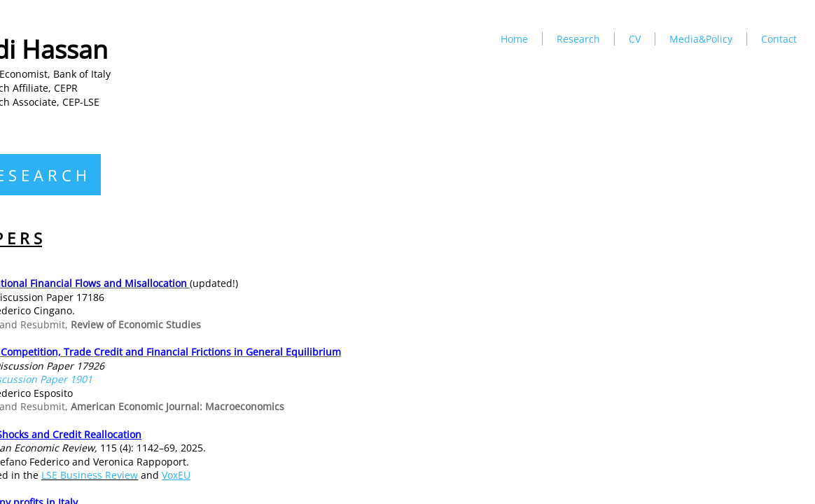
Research (578, 39)
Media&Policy (701, 39)
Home (514, 39)
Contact (779, 39)
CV (635, 39)
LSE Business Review (90, 475)
